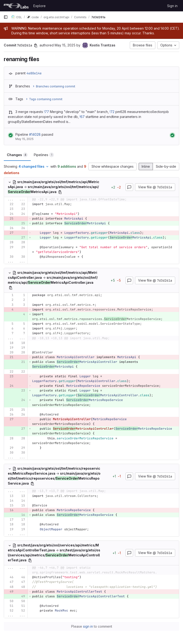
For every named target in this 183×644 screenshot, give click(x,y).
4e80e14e (34, 73)
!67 (82, 117)
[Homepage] (16, 6)
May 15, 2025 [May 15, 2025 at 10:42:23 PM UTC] (24, 139)
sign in (88, 626)
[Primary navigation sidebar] (6, 17)
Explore (39, 6)
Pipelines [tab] (44, 155)
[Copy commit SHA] (36, 45)
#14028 (35, 134)
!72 (112, 112)
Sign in (172, 6)
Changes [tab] (17, 155)
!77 (46, 112)
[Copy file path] (60, 192)
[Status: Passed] (11, 135)
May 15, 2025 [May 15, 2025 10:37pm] (65, 45)
